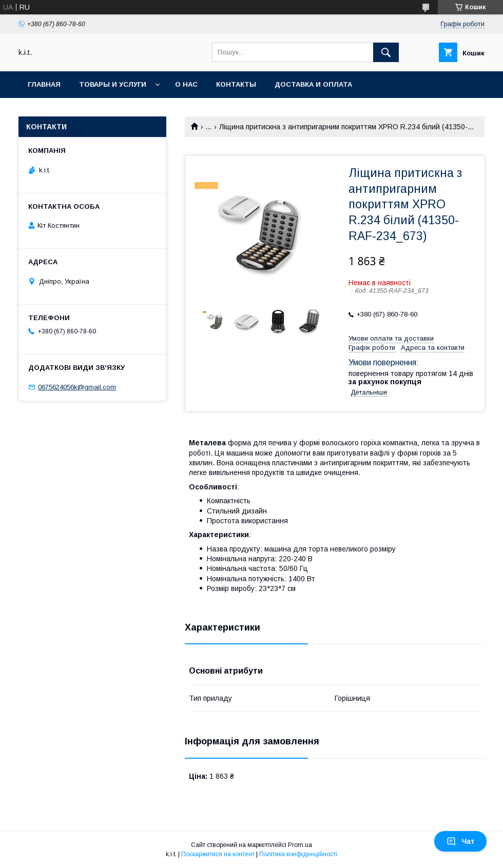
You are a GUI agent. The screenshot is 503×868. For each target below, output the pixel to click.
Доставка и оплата (313, 84)
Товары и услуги (113, 84)
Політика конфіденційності (298, 854)
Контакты (236, 84)
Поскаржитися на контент (218, 854)
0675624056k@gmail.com (77, 387)
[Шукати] (386, 52)
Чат (460, 841)
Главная (44, 84)
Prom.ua (300, 845)
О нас (186, 84)
